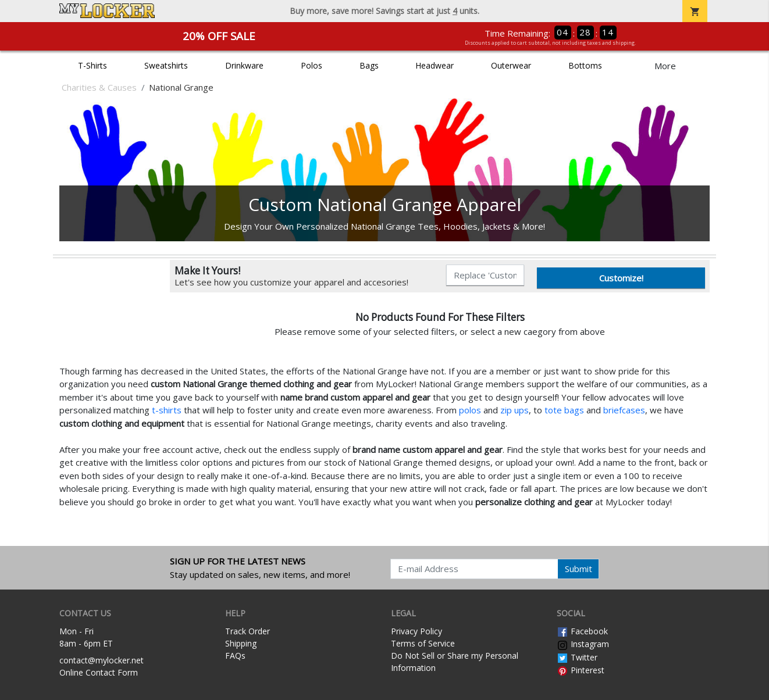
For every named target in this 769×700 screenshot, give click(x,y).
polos (470, 410)
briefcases (624, 410)
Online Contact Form (99, 672)
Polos (311, 65)
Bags (369, 65)
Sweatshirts (166, 65)
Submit (578, 569)
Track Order (248, 631)
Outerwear (511, 65)
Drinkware (244, 65)
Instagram (583, 644)
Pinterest (581, 670)
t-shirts (167, 410)
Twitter (577, 657)
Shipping (241, 643)
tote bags (564, 410)
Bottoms (585, 65)
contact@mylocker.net (102, 660)
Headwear (435, 65)
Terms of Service (423, 643)
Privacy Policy (416, 631)
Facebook (582, 631)
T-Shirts (92, 65)
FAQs (235, 656)
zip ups (515, 410)
